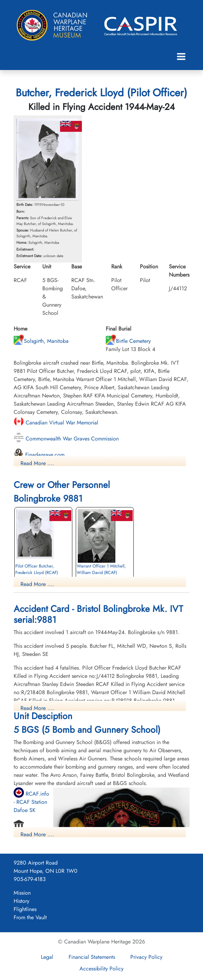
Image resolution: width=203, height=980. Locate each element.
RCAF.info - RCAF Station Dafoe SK (31, 802)
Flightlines (25, 909)
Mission (22, 893)
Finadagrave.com (39, 455)
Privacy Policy (146, 957)
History (21, 901)
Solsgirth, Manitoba (41, 341)
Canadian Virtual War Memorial (56, 423)
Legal (47, 957)
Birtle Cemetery (128, 341)
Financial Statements (92, 957)
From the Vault (30, 917)
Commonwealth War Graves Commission (66, 439)
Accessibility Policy (101, 969)
